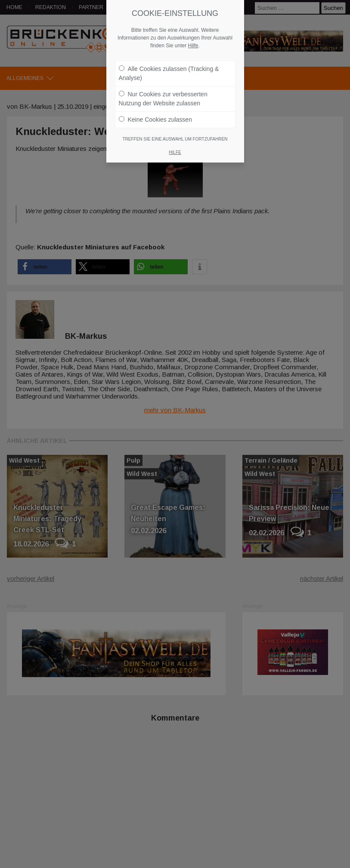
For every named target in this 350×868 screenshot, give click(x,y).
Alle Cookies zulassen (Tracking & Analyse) (169, 69)
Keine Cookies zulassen (155, 115)
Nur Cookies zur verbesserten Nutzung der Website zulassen (163, 94)
